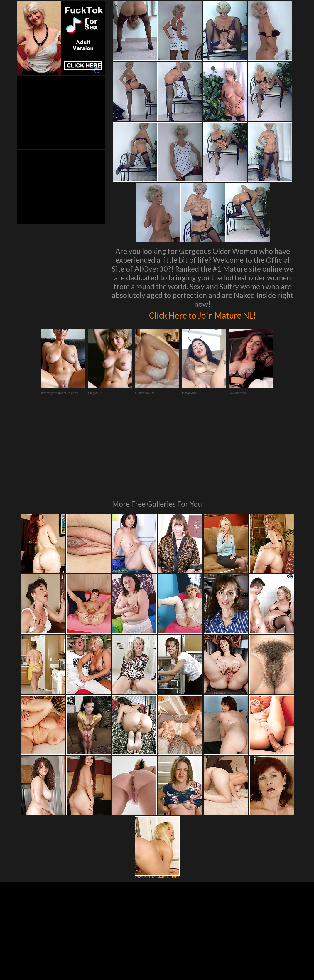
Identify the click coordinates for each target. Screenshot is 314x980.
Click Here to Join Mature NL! (202, 314)
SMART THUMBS (167, 797)
